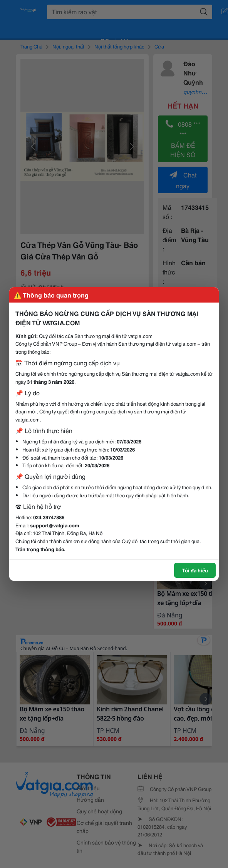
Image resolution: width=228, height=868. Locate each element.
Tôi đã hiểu (195, 570)
